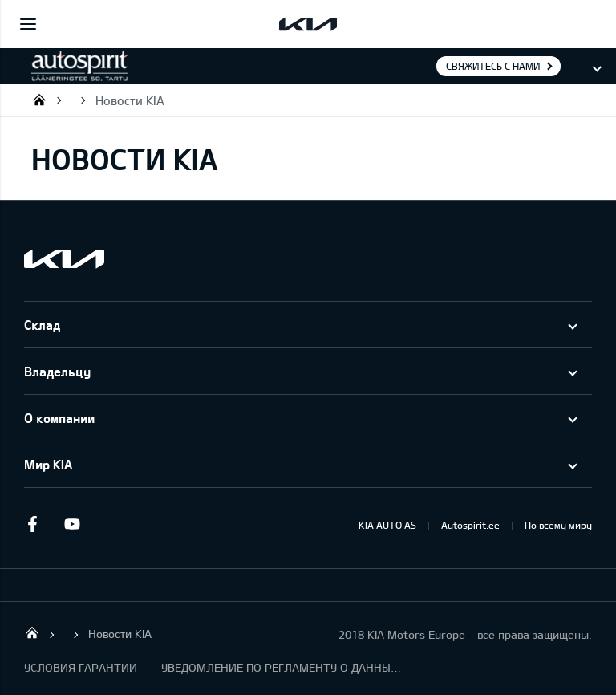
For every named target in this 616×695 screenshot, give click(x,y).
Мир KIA (48, 464)
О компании (59, 418)
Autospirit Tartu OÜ (39, 100)
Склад (42, 325)
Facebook (32, 524)
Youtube (72, 524)
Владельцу (57, 371)
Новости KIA (130, 100)
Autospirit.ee (470, 525)
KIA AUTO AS (387, 525)
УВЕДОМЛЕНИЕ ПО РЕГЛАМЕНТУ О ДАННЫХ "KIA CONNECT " (282, 667)
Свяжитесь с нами (493, 66)
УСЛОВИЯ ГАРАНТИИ (81, 667)
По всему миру (558, 525)
